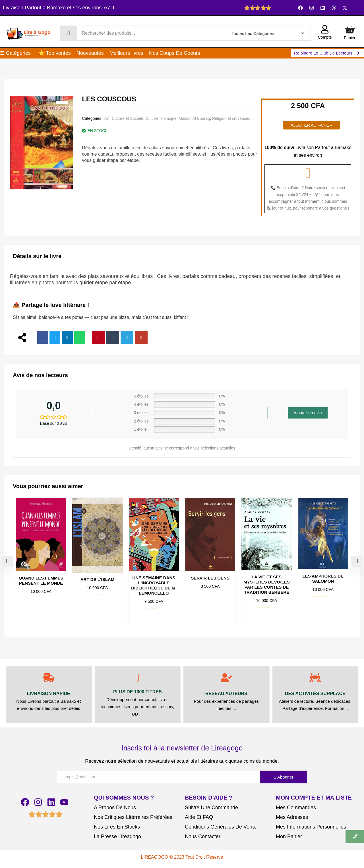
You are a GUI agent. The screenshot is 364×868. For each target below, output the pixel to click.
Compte (325, 37)
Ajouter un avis (308, 413)
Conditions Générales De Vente (221, 827)
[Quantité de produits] (291, 115)
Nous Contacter (203, 836)
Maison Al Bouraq (194, 118)
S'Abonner (284, 777)
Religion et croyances (231, 118)
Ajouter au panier (311, 125)
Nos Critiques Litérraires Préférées (133, 817)
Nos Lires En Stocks (117, 827)
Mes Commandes (296, 808)
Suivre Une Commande (211, 808)
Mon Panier (289, 836)
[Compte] (325, 30)
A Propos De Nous (115, 808)
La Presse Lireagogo (117, 836)
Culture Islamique (161, 118)
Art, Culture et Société (124, 118)
